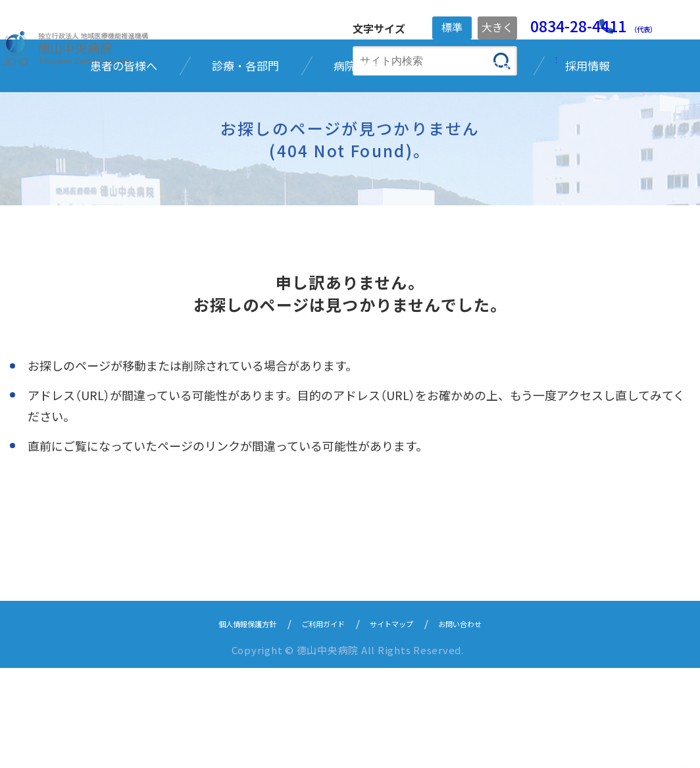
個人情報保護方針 (224, 723)
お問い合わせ (486, 723)
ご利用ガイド (318, 723)
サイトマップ (402, 723)
